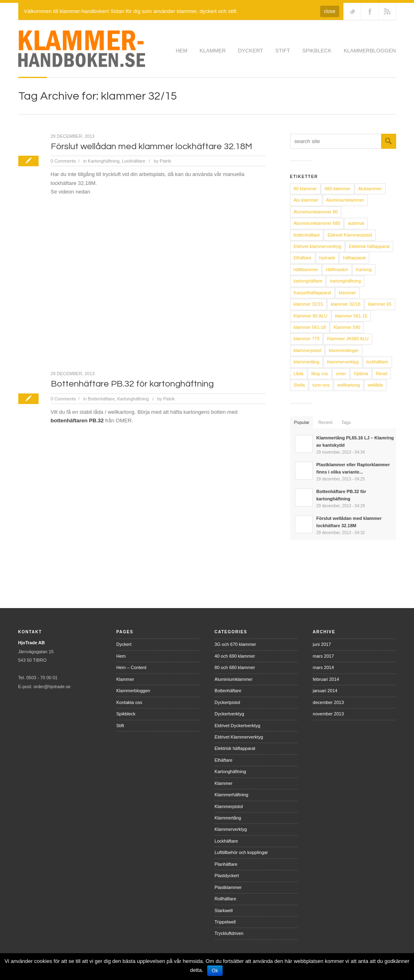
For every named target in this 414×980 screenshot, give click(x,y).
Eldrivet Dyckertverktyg (237, 726)
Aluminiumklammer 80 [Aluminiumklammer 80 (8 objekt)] (316, 212)
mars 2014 (323, 667)
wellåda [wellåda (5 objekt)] (375, 385)
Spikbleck (317, 51)
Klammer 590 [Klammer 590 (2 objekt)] (347, 327)
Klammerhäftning (231, 795)
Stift (283, 51)
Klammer (212, 51)
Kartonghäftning (104, 161)
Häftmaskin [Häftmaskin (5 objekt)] (337, 269)
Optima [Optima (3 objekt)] (361, 374)
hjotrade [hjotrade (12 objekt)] (327, 258)
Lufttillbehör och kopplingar (241, 852)
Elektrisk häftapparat (235, 748)
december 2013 (328, 702)
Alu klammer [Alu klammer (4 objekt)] (306, 200)
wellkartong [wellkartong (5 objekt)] (349, 385)
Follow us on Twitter (352, 11)
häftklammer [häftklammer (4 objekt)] (306, 269)
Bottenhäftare (101, 399)
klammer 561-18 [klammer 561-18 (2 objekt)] (310, 327)
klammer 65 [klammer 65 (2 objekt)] (380, 304)
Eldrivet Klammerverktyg (239, 737)
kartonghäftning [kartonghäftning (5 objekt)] (345, 281)
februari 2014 (326, 679)
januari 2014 (325, 691)
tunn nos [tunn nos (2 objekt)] (321, 385)
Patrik (165, 161)
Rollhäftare (225, 899)
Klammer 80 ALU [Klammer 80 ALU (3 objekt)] (311, 316)
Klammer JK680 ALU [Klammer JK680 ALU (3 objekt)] (348, 339)
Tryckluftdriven (229, 933)
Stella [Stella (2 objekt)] (299, 385)
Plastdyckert (227, 876)
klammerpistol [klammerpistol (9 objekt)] (308, 350)
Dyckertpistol (227, 702)
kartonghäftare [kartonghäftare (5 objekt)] (308, 281)
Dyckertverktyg (229, 714)
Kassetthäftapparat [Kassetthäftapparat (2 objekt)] (312, 293)
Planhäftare (226, 864)
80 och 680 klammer (235, 667)
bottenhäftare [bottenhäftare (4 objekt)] (307, 235)
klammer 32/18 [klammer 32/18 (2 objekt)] (346, 304)
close (329, 11)
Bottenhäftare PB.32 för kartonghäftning (132, 384)
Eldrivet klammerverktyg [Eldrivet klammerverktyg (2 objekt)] (318, 246)
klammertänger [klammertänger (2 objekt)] (344, 350)
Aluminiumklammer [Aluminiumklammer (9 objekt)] (345, 200)
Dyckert (251, 51)
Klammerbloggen (370, 51)
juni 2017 (322, 644)
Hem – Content (131, 667)
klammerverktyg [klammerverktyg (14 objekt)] (343, 362)
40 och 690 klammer (235, 656)
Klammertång (228, 818)
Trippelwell (225, 922)
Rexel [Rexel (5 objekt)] (381, 374)
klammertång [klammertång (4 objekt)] (307, 362)
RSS (387, 11)
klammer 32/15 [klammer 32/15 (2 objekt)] (309, 304)
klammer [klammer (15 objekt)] (347, 293)
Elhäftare (223, 760)
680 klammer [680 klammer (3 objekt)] (338, 189)
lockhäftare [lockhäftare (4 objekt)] (377, 362)
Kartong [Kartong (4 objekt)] (364, 269)
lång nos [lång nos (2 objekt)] (320, 374)
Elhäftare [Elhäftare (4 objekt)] (303, 258)
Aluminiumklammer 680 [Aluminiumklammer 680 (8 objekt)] (317, 223)
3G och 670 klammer (235, 644)
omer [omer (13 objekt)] (341, 374)
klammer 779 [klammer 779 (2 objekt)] (307, 339)
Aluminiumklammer (234, 679)
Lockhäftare (133, 161)
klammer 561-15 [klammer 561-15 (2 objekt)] (351, 316)
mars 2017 (323, 656)
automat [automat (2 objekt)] (356, 223)
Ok (215, 971)
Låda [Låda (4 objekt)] (299, 374)
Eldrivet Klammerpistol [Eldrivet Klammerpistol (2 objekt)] (350, 235)
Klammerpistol (229, 806)
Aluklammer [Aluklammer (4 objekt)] (370, 189)
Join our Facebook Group (370, 11)
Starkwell (224, 910)
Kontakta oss (129, 702)
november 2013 (328, 714)
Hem (181, 51)
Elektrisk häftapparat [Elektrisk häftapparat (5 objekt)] (369, 246)
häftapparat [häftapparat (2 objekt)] (354, 258)
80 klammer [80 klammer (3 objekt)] (305, 189)
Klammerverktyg (231, 829)
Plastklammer (228, 887)
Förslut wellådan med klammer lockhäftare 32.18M (152, 147)
